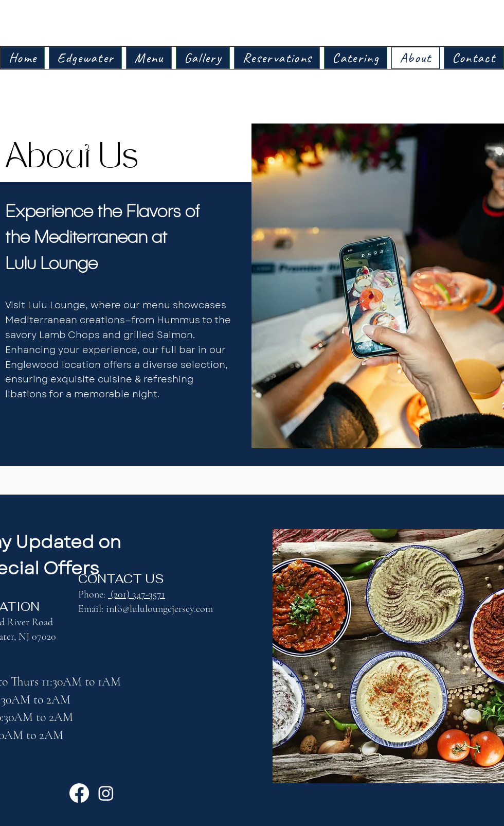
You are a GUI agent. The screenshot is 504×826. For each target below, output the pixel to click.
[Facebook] (79, 793)
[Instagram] (106, 793)
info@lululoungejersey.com (159, 609)
